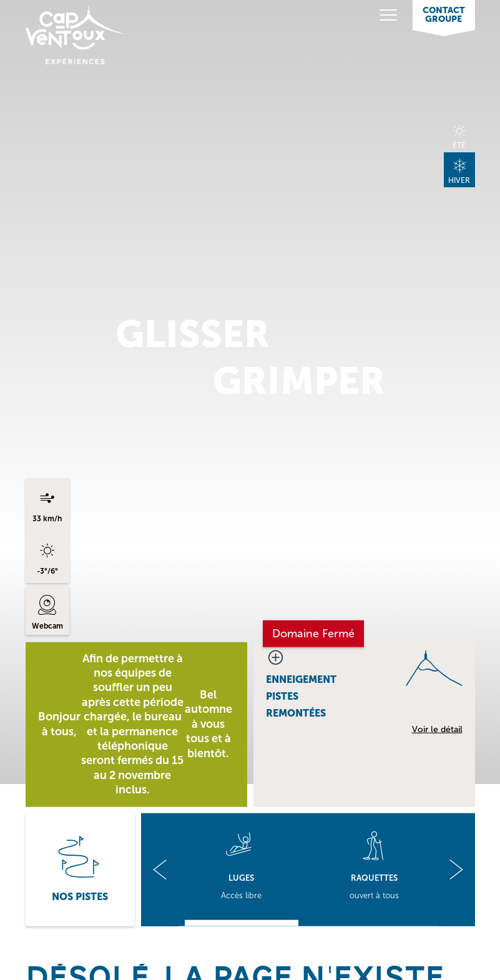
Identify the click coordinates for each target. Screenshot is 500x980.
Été (459, 145)
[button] (160, 869)
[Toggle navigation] (363, 16)
